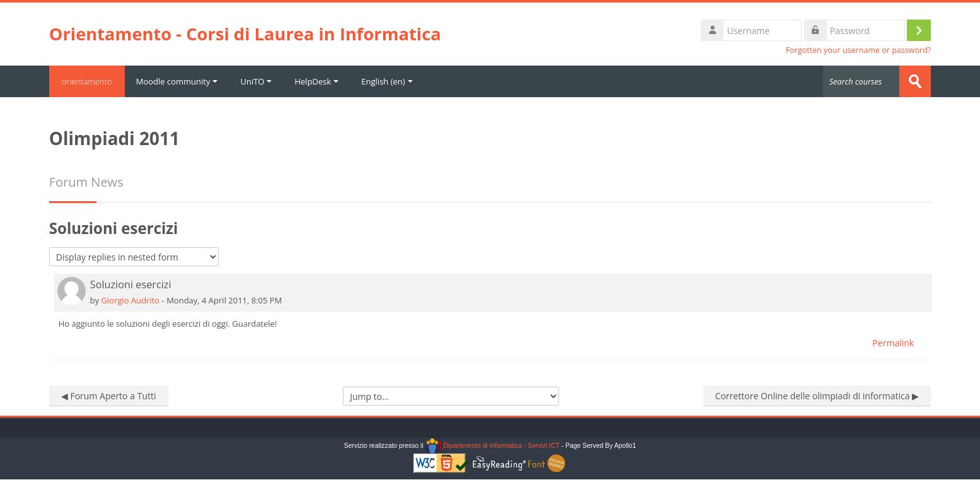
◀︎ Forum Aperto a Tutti (109, 396)
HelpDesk (316, 81)
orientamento (87, 81)
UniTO (256, 81)
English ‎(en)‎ (387, 81)
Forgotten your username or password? (859, 50)
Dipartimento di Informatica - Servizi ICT (493, 446)
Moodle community (177, 81)
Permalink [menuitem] (893, 343)
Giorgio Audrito (131, 300)
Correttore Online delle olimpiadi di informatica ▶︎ (817, 396)
